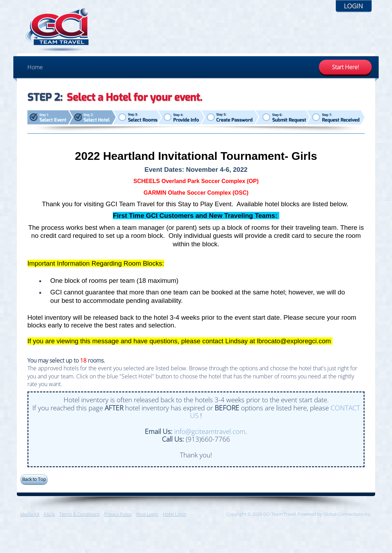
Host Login (147, 514)
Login (353, 6)
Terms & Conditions (80, 514)
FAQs (49, 514)
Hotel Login (175, 514)
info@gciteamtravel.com (210, 431)
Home (35, 67)
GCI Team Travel (57, 30)
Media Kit (30, 514)
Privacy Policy (118, 514)
